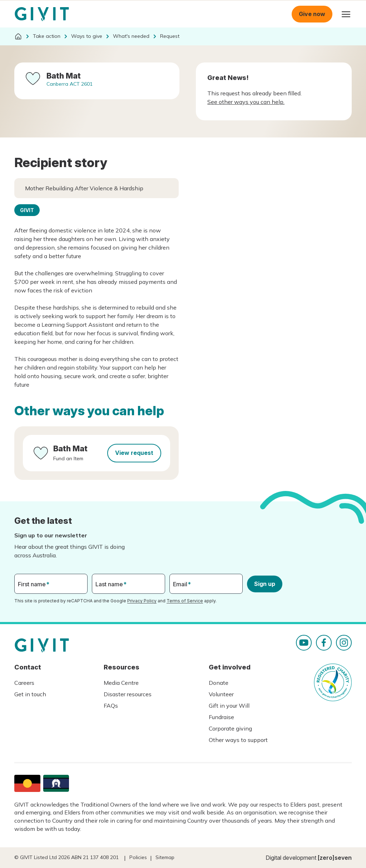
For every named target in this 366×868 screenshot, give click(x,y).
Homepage (42, 14)
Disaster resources (128, 694)
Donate (219, 683)
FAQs (111, 706)
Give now (312, 14)
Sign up (265, 584)
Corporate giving (230, 728)
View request (134, 453)
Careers (24, 683)
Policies (138, 857)
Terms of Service (185, 601)
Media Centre (121, 683)
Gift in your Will (229, 706)
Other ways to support (238, 740)
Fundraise (221, 717)
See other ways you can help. (246, 102)
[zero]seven (335, 858)
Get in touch (30, 694)
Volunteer (221, 694)
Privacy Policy (142, 601)
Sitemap (165, 857)
